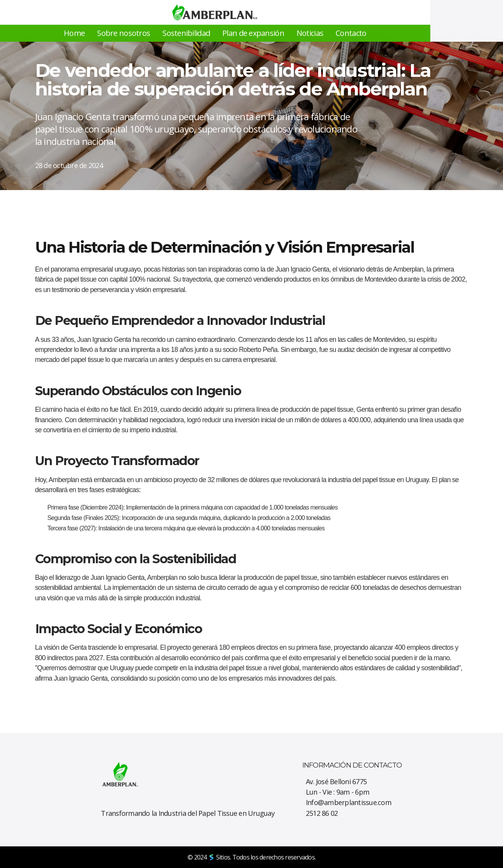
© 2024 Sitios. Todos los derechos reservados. (252, 857)
